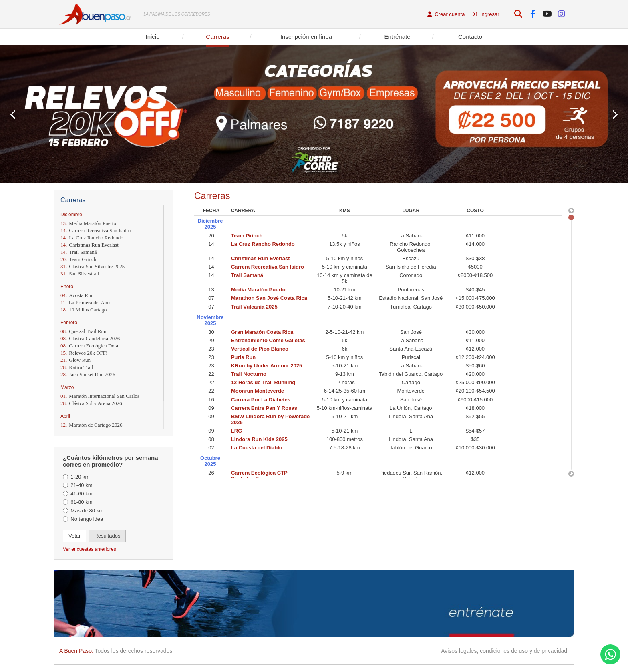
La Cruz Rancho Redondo (92, 238)
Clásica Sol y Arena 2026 (91, 403)
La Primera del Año (85, 302)
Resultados (107, 536)
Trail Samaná (78, 252)
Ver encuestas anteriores (90, 549)
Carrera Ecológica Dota (89, 346)
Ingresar (485, 14)
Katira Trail (77, 367)
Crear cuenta (446, 14)
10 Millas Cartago (84, 310)
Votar (74, 536)
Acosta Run (77, 295)
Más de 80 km (87, 511)
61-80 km (81, 502)
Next (615, 115)
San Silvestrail (80, 274)
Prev (13, 115)
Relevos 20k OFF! (84, 353)
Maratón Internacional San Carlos (100, 396)
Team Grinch (78, 259)
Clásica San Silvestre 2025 (93, 266)
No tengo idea (87, 519)
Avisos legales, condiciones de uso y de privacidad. (505, 651)
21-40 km (81, 485)
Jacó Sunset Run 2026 (88, 374)
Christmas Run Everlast (90, 245)
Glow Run (75, 360)
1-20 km (80, 477)
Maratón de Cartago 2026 (91, 425)
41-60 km (81, 494)
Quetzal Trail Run (83, 331)
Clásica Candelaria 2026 (90, 338)
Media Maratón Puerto (88, 223)
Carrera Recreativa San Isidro (96, 230)
